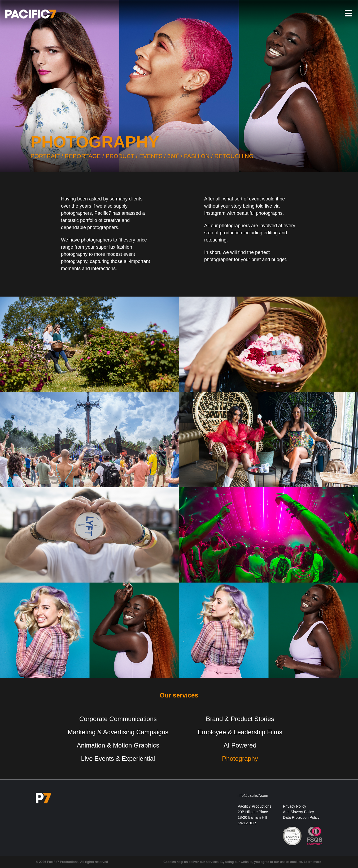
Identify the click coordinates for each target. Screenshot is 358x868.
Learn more (313, 862)
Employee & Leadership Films (240, 732)
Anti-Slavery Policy (298, 812)
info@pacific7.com (253, 795)
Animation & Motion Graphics (118, 745)
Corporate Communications (118, 719)
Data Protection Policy (301, 817)
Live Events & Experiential (118, 759)
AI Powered (240, 745)
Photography (240, 759)
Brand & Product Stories (240, 719)
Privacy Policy (294, 806)
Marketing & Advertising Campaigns (118, 732)
